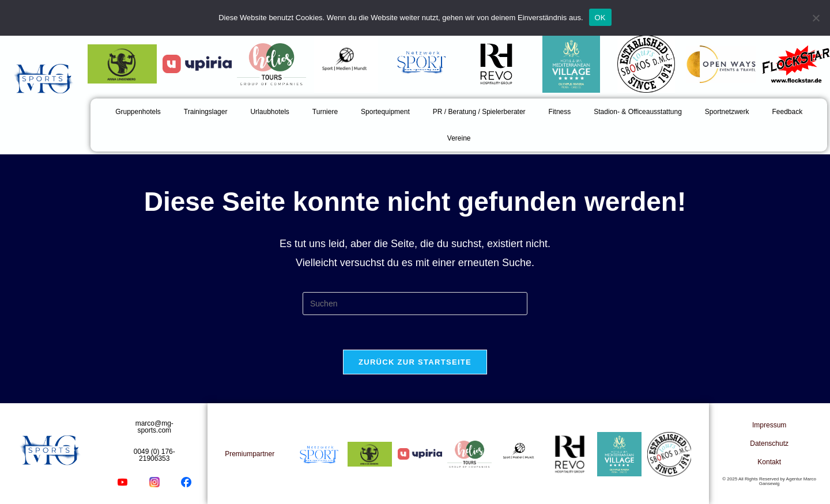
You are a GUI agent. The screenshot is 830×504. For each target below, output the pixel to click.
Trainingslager (206, 112)
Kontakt (769, 462)
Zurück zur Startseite (415, 362)
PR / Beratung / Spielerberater (479, 112)
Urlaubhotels (269, 112)
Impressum (769, 425)
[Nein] (816, 18)
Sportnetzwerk (727, 112)
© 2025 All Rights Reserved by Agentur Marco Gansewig (769, 481)
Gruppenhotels (138, 112)
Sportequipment (385, 112)
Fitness (560, 112)
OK (600, 18)
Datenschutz (769, 444)
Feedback (788, 112)
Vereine (459, 138)
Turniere (325, 112)
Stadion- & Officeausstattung (638, 112)
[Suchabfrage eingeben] (415, 304)
